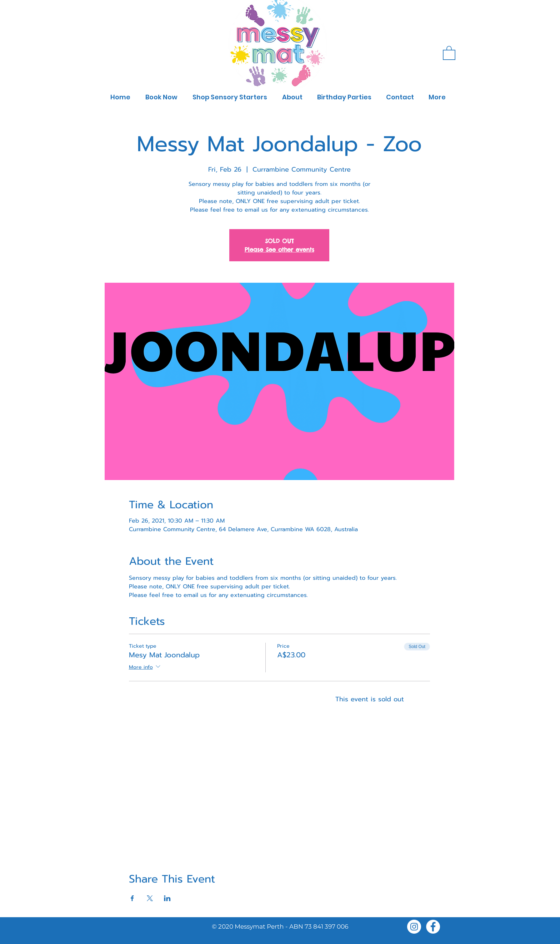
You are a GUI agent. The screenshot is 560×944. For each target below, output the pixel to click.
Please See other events (279, 249)
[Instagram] (414, 927)
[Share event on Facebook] (132, 898)
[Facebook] (433, 927)
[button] (449, 53)
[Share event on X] (150, 898)
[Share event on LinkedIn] (167, 898)
